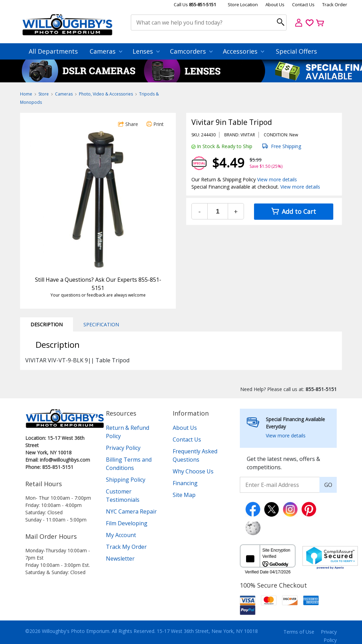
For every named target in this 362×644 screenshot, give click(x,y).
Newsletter (120, 559)
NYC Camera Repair (131, 511)
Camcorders (191, 51)
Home (26, 94)
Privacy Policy (123, 448)
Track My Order (126, 547)
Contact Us (303, 4)
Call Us (195, 4)
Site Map (184, 495)
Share (128, 124)
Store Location (243, 4)
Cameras (106, 51)
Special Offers (296, 51)
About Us (275, 4)
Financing (185, 483)
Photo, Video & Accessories (106, 94)
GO (328, 485)
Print (155, 124)
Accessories (243, 51)
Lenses (146, 51)
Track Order (335, 4)
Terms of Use (299, 632)
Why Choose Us (193, 471)
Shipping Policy (126, 480)
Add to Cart (294, 211)
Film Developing (127, 523)
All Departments (53, 51)
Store (44, 94)
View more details (277, 179)
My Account (121, 535)
